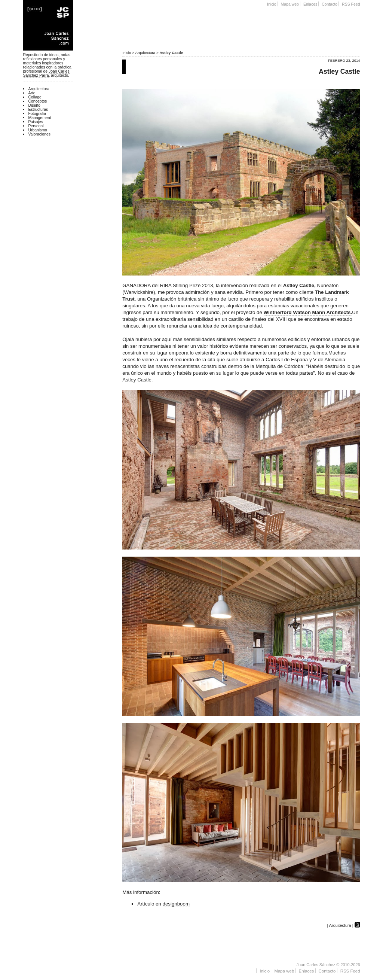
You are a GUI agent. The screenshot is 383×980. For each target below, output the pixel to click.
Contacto (330, 4)
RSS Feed (351, 4)
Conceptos (37, 101)
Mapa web (290, 4)
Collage (35, 97)
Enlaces (310, 4)
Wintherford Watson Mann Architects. (308, 312)
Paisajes (35, 122)
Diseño (34, 105)
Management (39, 118)
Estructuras (38, 109)
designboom (176, 904)
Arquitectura (145, 53)
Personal (36, 126)
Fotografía (37, 114)
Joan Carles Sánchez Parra (46, 73)
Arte (32, 93)
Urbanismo (37, 130)
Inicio (272, 4)
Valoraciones (39, 134)
